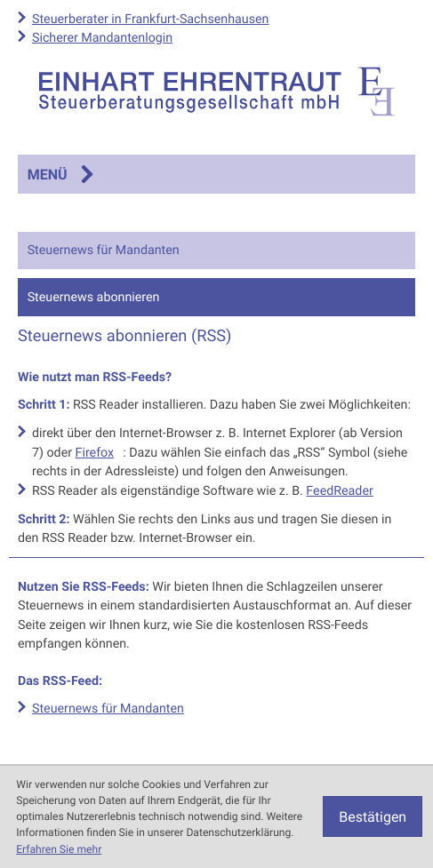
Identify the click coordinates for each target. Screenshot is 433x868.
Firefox (95, 453)
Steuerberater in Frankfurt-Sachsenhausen (151, 19)
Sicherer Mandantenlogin (102, 38)
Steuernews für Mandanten (104, 250)
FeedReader (339, 491)
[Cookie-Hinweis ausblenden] (373, 816)
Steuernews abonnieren (94, 297)
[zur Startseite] (217, 92)
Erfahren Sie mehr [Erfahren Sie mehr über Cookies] (59, 849)
